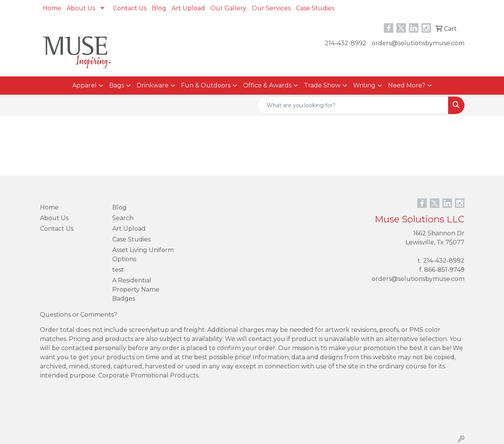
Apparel (84, 85)
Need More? (407, 85)
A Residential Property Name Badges (136, 289)
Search (123, 218)
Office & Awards (267, 85)
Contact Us (130, 8)
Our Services (271, 8)
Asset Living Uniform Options (143, 255)
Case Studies (315, 8)
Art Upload (188, 8)
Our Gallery (228, 8)
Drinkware (153, 85)
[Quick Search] (353, 105)
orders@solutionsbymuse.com (418, 43)
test (118, 270)
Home (52, 8)
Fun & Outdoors (206, 85)
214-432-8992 (346, 43)
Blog (159, 8)
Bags (117, 85)
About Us (81, 8)
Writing (364, 85)
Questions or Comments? (79, 315)
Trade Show (322, 85)
